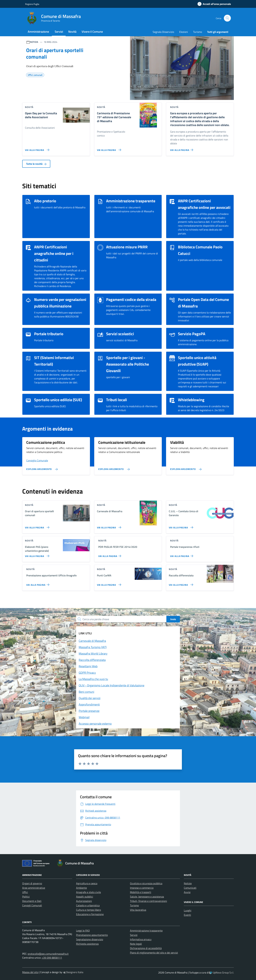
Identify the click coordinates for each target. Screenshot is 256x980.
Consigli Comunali (32, 905)
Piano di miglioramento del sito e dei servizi (154, 953)
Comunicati (190, 888)
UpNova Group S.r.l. (222, 972)
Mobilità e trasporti (141, 892)
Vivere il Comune (92, 32)
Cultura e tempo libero (88, 910)
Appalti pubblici (85, 897)
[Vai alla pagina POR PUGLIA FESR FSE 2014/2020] (110, 555)
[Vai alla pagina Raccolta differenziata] (180, 583)
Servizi (59, 32)
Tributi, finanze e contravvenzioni (148, 901)
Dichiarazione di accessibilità (146, 948)
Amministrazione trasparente (146, 931)
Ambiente (81, 888)
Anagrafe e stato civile (88, 892)
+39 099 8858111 (52, 958)
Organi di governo (32, 883)
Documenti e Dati (32, 901)
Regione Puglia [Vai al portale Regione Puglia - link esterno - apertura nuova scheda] (32, 4)
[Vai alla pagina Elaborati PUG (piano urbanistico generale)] (36, 555)
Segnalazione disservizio (90, 939)
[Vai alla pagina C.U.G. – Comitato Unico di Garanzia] (180, 526)
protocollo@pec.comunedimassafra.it (48, 954)
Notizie (188, 883)
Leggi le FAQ (83, 931)
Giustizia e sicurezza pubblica (146, 883)
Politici (26, 897)
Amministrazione (38, 32)
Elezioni (184, 32)
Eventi (187, 915)
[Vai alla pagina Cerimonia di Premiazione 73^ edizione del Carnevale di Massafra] (108, 149)
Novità (72, 32)
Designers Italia (73, 972)
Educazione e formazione (90, 914)
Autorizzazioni (84, 901)
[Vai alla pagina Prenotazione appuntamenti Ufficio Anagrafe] (38, 583)
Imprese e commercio (142, 888)
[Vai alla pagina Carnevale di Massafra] (108, 526)
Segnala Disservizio (163, 32)
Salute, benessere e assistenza (147, 897)
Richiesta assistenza (87, 944)
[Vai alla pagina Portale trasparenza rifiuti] (182, 555)
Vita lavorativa (138, 910)
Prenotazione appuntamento (92, 935)
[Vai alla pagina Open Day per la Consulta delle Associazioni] (36, 149)
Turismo (198, 32)
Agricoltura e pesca (87, 883)
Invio (173, 619)
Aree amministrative (34, 888)
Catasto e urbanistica (88, 905)
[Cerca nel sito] (227, 18)
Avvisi (187, 892)
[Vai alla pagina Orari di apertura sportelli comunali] (36, 526)
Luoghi (188, 910)
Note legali (136, 944)
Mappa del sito (30, 972)
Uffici (25, 892)
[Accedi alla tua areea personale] (212, 4)
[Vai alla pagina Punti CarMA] (108, 583)
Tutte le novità (36, 164)
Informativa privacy (141, 939)
